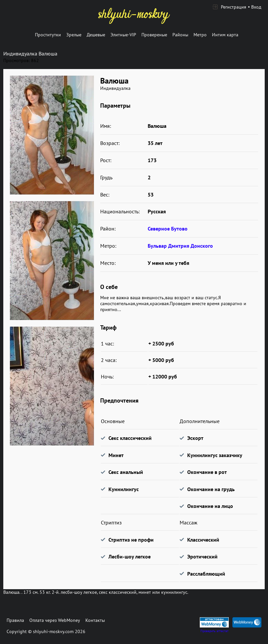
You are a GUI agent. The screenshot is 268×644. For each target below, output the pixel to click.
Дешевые (96, 35)
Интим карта (225, 35)
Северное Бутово (168, 229)
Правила (15, 620)
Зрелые (74, 35)
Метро (200, 35)
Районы (180, 35)
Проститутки (48, 35)
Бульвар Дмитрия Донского (180, 246)
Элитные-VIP (123, 35)
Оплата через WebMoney (55, 620)
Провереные (154, 35)
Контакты (95, 620)
